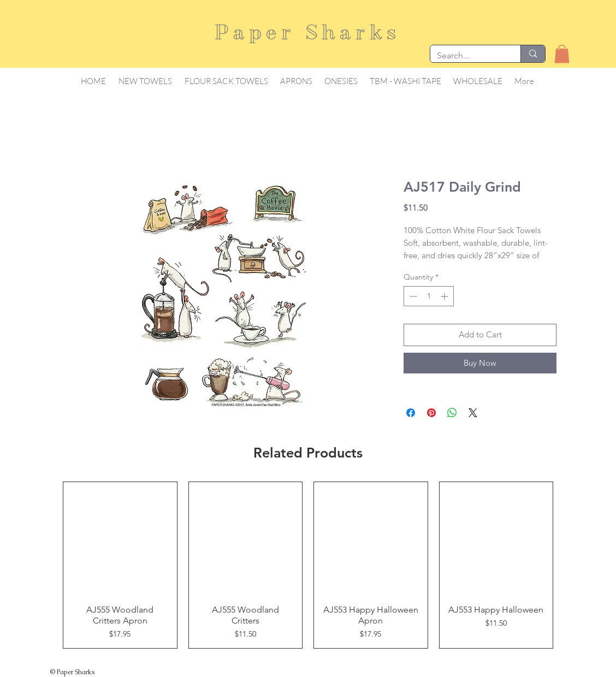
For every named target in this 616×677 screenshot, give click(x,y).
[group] (308, 565)
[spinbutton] (429, 296)
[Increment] (445, 296)
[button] (562, 54)
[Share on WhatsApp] (452, 413)
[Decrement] (412, 296)
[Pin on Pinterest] (431, 413)
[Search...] (467, 56)
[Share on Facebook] (411, 413)
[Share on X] (473, 413)
